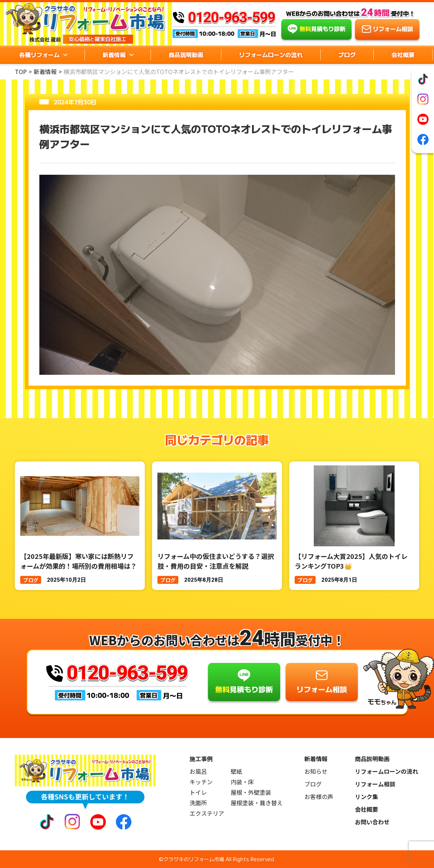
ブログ (347, 55)
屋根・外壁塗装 (251, 792)
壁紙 (236, 771)
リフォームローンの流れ (271, 55)
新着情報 (45, 71)
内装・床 (242, 782)
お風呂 (198, 771)
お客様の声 (319, 797)
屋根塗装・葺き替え (257, 803)
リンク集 (366, 797)
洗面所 (198, 803)
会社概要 (403, 55)
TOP (21, 71)
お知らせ (316, 771)
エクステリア (207, 813)
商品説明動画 (186, 55)
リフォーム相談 (375, 784)
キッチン (201, 782)
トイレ (198, 792)
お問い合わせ (372, 822)
